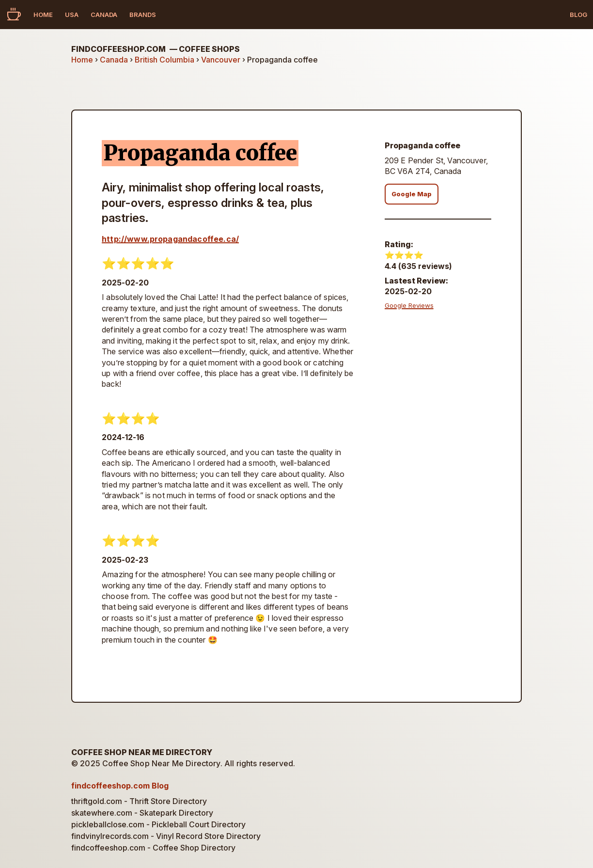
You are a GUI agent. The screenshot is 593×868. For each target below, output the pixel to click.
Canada (104, 15)
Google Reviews (409, 305)
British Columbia (164, 60)
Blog (578, 15)
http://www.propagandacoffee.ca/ (170, 239)
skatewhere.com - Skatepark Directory (142, 813)
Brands (143, 15)
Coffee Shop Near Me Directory (142, 752)
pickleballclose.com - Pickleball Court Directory (158, 824)
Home (43, 15)
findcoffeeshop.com (156, 49)
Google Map (412, 194)
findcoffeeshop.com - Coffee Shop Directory (153, 848)
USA (72, 15)
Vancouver (221, 60)
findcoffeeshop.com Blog (120, 786)
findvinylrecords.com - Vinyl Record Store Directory (166, 836)
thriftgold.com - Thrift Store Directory (139, 801)
